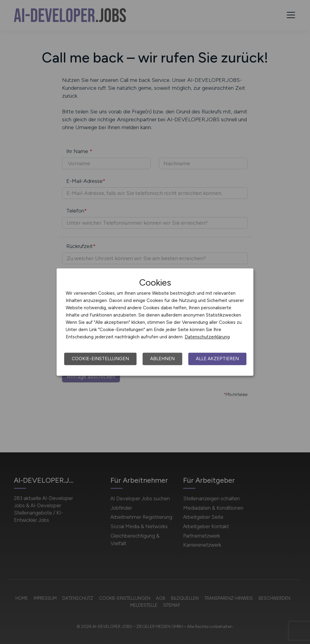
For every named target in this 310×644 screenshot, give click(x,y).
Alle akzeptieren (217, 359)
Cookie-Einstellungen (100, 359)
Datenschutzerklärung (207, 337)
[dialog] (155, 322)
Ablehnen (162, 359)
